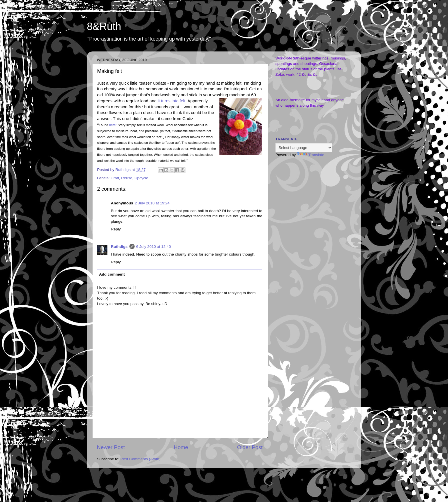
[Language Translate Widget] (304, 148)
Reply (116, 229)
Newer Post (111, 447)
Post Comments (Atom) (141, 459)
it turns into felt (172, 101)
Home (181, 447)
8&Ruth (104, 26)
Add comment (112, 274)
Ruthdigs (119, 247)
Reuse (127, 178)
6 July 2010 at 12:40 (154, 247)
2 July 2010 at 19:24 (152, 203)
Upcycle (141, 178)
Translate (311, 155)
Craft (115, 178)
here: (113, 125)
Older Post (250, 447)
